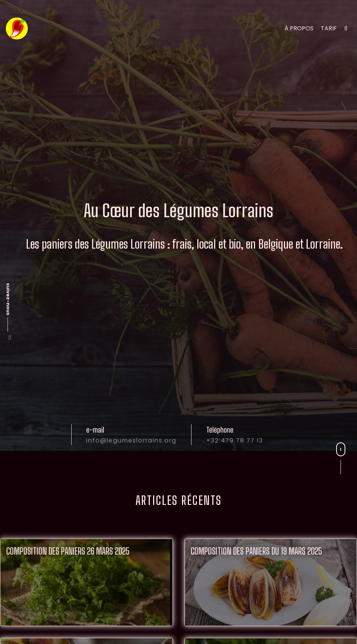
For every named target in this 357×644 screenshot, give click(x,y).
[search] (346, 28)
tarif (329, 28)
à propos (299, 28)
